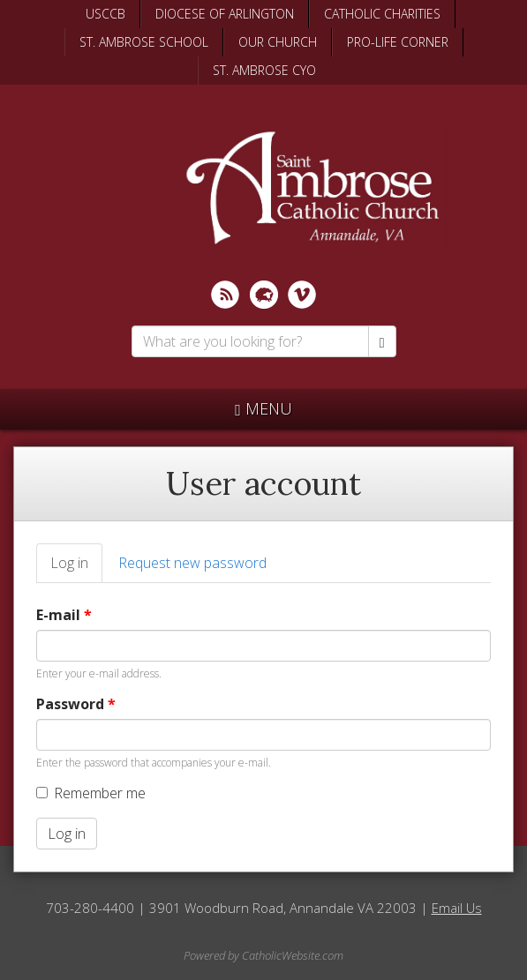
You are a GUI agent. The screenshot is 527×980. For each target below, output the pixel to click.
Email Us (457, 908)
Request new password (192, 563)
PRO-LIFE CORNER (398, 42)
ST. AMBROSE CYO (264, 70)
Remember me (91, 793)
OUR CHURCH (278, 42)
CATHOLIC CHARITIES (382, 14)
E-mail (64, 615)
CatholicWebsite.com (293, 955)
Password (76, 704)
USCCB (105, 14)
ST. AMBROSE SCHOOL (144, 42)
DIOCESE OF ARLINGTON (225, 14)
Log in (76, 568)
